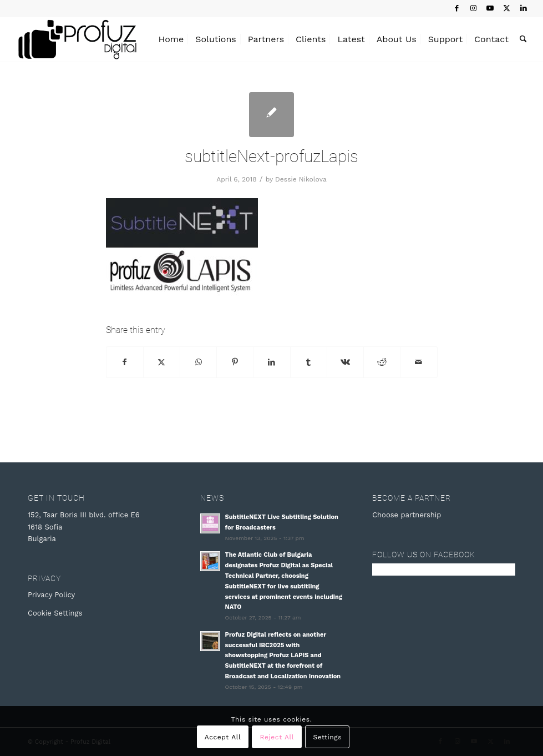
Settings (327, 737)
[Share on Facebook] (125, 362)
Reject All (277, 737)
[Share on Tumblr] (309, 362)
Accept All (223, 737)
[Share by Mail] (418, 362)
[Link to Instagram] (473, 8)
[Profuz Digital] (77, 39)
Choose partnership (407, 515)
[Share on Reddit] (382, 362)
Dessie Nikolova (301, 179)
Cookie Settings (55, 613)
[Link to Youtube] (490, 8)
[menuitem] (171, 39)
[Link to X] (507, 8)
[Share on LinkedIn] (271, 362)
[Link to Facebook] (457, 8)
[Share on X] (162, 362)
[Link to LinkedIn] (524, 8)
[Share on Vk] (345, 362)
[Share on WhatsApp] (198, 362)
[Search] (523, 39)
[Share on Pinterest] (235, 362)
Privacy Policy (51, 595)
